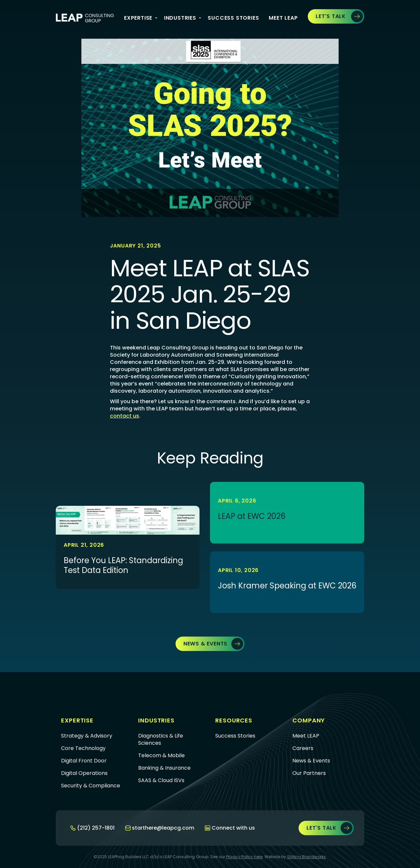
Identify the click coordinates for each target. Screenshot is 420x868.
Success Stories (233, 18)
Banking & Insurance (164, 768)
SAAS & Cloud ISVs (161, 780)
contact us (125, 416)
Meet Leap (283, 18)
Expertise (138, 18)
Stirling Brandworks (306, 857)
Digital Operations (84, 773)
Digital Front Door (84, 761)
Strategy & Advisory (87, 736)
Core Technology (83, 748)
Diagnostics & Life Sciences (161, 740)
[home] (85, 18)
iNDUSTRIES (180, 18)
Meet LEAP (306, 736)
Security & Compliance (91, 786)
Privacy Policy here (244, 857)
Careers (303, 748)
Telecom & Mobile (161, 756)
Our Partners (309, 773)
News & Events (311, 761)
